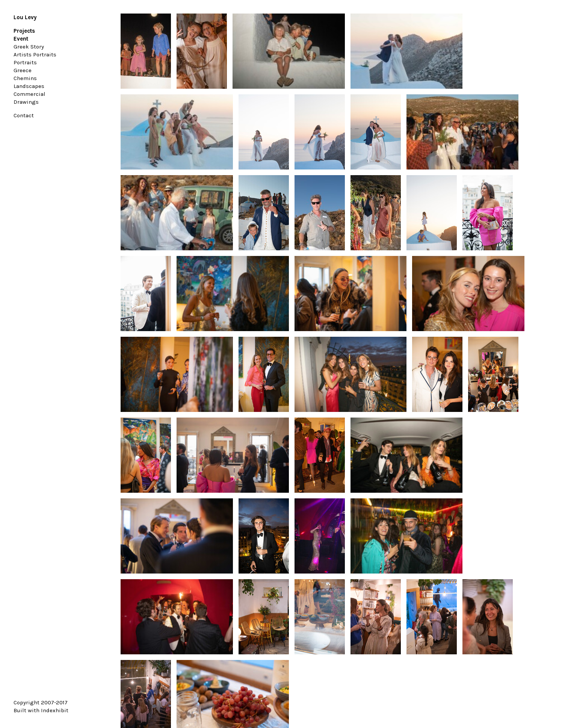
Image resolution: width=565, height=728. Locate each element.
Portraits (25, 62)
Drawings (26, 102)
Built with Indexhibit (41, 710)
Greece (23, 70)
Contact (24, 115)
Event (21, 39)
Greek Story (29, 47)
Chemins (25, 78)
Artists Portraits (35, 54)
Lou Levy (25, 17)
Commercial (29, 94)
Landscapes (29, 86)
